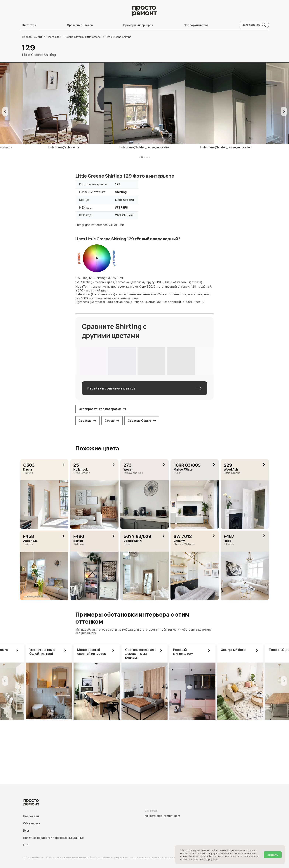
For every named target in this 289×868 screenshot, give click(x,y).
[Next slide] (284, 111)
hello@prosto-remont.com (162, 816)
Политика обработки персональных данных (53, 838)
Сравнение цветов (80, 25)
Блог (26, 831)
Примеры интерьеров (138, 25)
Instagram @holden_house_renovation (145, 147)
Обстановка (32, 823)
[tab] (139, 157)
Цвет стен (29, 25)
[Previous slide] (5, 111)
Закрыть (273, 855)
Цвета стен (31, 816)
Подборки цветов (196, 25)
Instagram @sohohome (63, 147)
